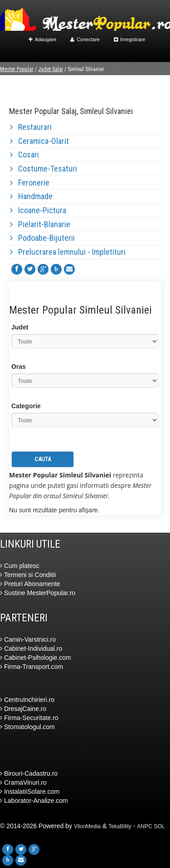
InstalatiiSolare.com (30, 792)
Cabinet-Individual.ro (31, 649)
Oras (19, 367)
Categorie (26, 406)
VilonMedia (87, 826)
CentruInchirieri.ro (27, 700)
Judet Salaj (51, 69)
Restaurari (31, 127)
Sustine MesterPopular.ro (38, 593)
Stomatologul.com (27, 727)
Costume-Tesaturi (44, 169)
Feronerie (30, 183)
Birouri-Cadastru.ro (29, 773)
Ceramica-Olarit (39, 141)
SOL (160, 826)
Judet (20, 327)
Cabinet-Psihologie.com (36, 658)
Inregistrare (130, 39)
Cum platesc (20, 566)
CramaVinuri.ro (23, 782)
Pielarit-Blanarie (40, 224)
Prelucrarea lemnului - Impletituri (68, 252)
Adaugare (43, 39)
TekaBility (120, 826)
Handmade (31, 196)
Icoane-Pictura (38, 210)
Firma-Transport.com (32, 667)
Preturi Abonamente (30, 584)
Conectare (85, 39)
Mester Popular (17, 69)
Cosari (24, 155)
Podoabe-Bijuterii (42, 238)
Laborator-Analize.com (34, 801)
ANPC (144, 826)
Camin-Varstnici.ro (28, 639)
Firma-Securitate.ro (29, 718)
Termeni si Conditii (28, 575)
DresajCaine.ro (23, 709)
